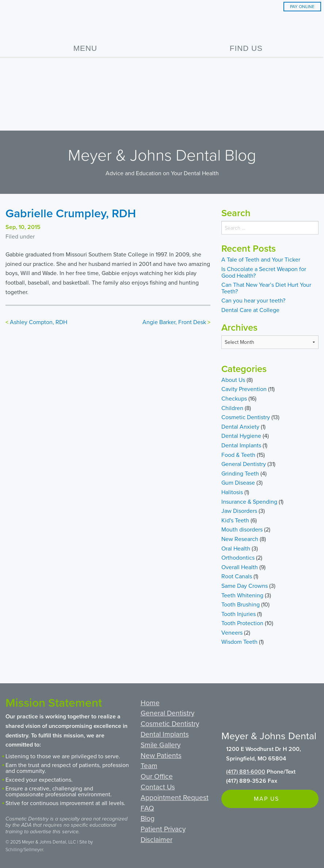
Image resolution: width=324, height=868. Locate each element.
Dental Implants (241, 445)
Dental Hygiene (241, 436)
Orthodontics (238, 557)
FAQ (147, 808)
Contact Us (158, 787)
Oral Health (236, 548)
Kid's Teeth (235, 520)
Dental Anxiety (240, 427)
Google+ (246, 706)
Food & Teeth (238, 455)
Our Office (157, 776)
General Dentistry (244, 464)
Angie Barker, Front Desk (174, 322)
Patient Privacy (163, 829)
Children (232, 408)
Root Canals (237, 576)
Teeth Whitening (242, 595)
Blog (148, 818)
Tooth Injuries (239, 614)
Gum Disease (238, 482)
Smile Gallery (161, 745)
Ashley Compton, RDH (39, 322)
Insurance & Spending (249, 501)
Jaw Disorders (239, 511)
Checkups (234, 398)
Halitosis (232, 492)
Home (150, 702)
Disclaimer (157, 839)
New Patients (161, 755)
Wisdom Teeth (239, 642)
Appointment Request (175, 797)
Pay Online (302, 6)
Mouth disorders (242, 529)
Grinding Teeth (240, 473)
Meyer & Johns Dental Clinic (162, 22)
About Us (233, 380)
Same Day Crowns (245, 586)
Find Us (246, 48)
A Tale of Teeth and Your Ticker (261, 259)
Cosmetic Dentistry (246, 417)
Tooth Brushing (241, 604)
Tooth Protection (242, 623)
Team (149, 765)
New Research (240, 539)
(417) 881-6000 (246, 772)
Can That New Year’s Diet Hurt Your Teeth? (266, 288)
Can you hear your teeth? (253, 300)
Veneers (232, 632)
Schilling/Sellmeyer (24, 849)
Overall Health (240, 567)
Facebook (228, 706)
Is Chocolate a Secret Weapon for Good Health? (264, 272)
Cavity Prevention (244, 389)
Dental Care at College (250, 310)
